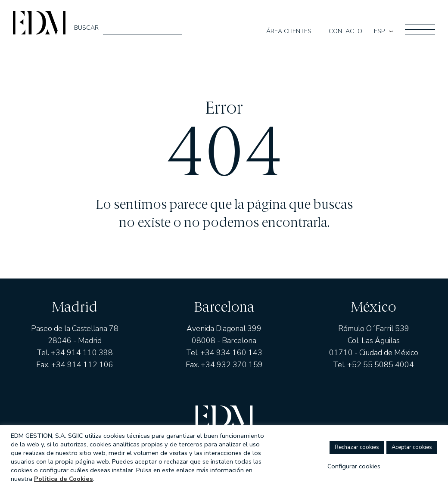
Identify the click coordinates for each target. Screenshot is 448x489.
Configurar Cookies (354, 466)
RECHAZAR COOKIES (357, 447)
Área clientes (289, 31)
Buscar (86, 28)
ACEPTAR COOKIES (412, 447)
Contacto (345, 31)
